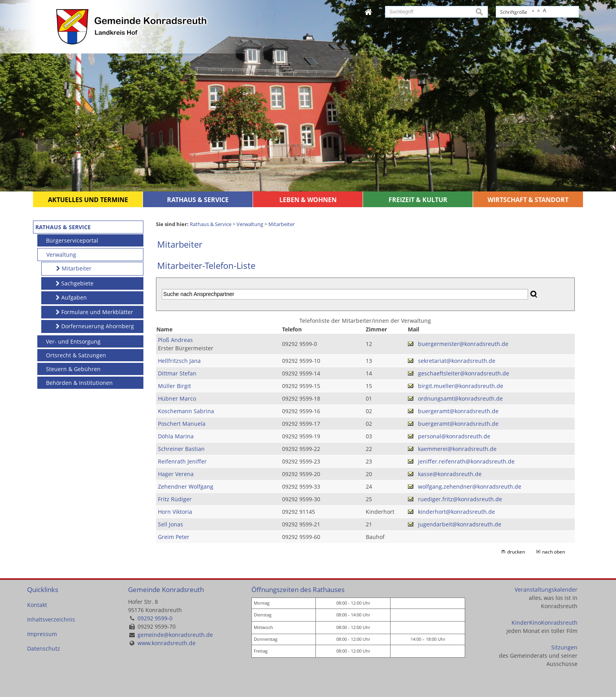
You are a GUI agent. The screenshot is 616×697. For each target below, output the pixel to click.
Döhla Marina (176, 436)
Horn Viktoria (175, 512)
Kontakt (37, 605)
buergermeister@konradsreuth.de (463, 344)
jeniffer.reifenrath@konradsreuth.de (466, 461)
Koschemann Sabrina (186, 411)
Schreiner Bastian (181, 449)
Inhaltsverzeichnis (51, 619)
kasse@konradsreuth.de (450, 474)
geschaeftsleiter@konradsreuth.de (464, 373)
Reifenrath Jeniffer (182, 461)
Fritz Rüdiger (175, 499)
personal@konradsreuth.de (454, 436)
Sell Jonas (170, 524)
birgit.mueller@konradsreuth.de (461, 386)
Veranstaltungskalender (546, 589)
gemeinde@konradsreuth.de (175, 635)
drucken (516, 552)
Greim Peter (174, 537)
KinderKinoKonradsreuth (544, 623)
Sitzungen (564, 647)
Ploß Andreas (175, 340)
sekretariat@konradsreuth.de (457, 361)
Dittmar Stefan (177, 373)
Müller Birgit (174, 386)
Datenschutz (44, 648)
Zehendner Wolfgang (186, 486)
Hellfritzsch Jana (179, 361)
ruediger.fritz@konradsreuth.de (460, 499)
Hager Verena (176, 474)
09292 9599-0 (155, 618)
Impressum (42, 634)
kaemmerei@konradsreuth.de (457, 449)
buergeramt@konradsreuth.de (458, 411)
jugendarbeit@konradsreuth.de (460, 524)
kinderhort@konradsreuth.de (456, 512)
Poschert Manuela (182, 424)
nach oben (554, 552)
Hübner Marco (177, 398)
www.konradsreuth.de (167, 643)
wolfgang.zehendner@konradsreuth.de (470, 486)
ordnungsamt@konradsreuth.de (460, 398)
